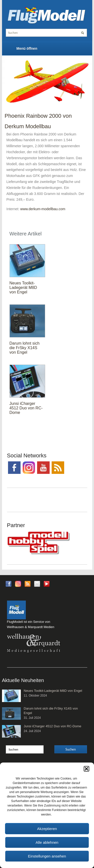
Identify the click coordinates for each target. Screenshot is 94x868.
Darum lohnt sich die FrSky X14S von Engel (25, 348)
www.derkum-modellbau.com (43, 209)
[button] (86, 769)
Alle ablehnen (47, 842)
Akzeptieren (47, 829)
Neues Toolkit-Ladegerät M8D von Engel (23, 288)
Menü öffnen (27, 48)
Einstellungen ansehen (47, 856)
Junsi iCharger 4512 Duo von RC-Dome (26, 408)
